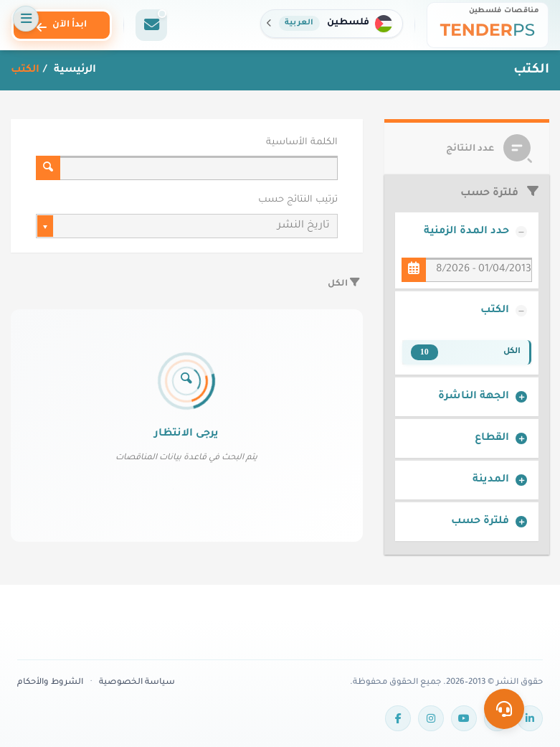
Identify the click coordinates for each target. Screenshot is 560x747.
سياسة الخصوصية (137, 683)
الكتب (495, 311)
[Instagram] (431, 718)
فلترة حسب (480, 522)
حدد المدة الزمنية (466, 232)
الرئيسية (73, 70)
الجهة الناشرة (474, 397)
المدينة (491, 480)
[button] (332, 24)
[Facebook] (398, 718)
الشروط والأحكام (50, 683)
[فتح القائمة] (26, 19)
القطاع (492, 438)
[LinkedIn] (530, 718)
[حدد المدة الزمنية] (414, 270)
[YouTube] (464, 718)
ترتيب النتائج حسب (298, 200)
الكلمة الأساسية (302, 143)
